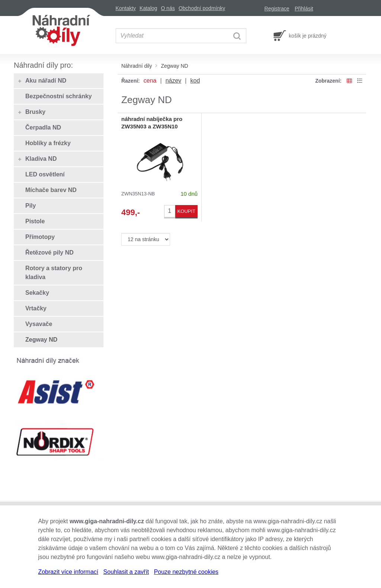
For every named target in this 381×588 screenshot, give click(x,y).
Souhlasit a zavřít (126, 572)
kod (195, 81)
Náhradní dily (137, 66)
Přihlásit (304, 9)
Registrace (277, 9)
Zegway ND (174, 66)
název (174, 81)
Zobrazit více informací (68, 572)
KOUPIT (186, 211)
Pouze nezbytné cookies (186, 572)
